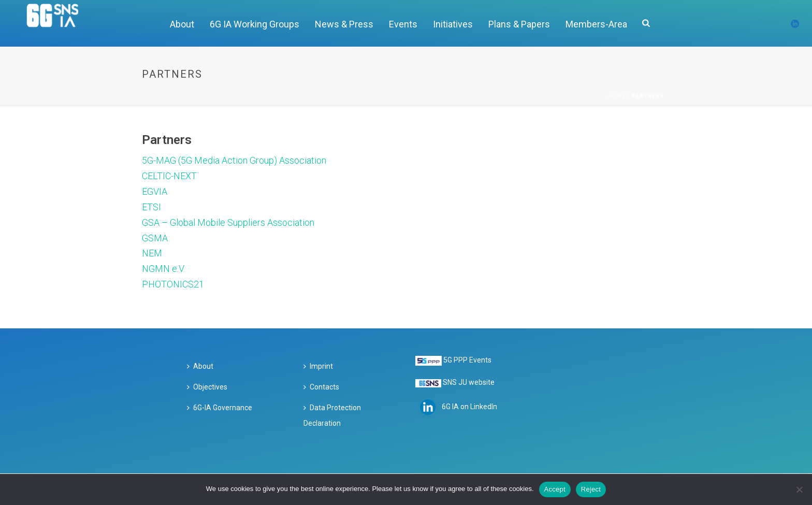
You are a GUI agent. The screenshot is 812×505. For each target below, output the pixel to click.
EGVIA (155, 191)
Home (617, 96)
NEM (152, 253)
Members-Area (596, 24)
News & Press (344, 24)
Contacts (321, 387)
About (182, 24)
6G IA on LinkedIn (469, 406)
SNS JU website (469, 382)
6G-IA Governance (220, 408)
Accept (555, 489)
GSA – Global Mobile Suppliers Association (228, 222)
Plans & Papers (519, 24)
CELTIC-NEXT (169, 176)
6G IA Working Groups (255, 24)
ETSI (151, 207)
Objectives (207, 387)
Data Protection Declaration (332, 415)
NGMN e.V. (163, 269)
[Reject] (799, 489)
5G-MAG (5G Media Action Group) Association (234, 160)
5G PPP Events (467, 360)
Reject (591, 489)
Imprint (318, 366)
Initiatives (453, 24)
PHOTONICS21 (173, 284)
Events (403, 24)
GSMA (155, 238)
